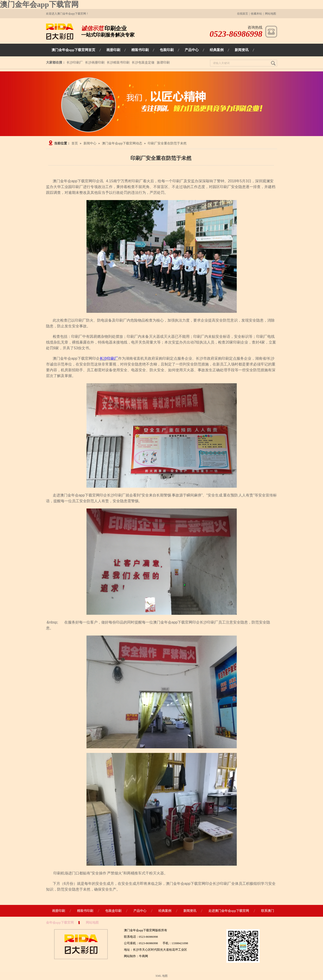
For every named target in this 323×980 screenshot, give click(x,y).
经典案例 (165, 911)
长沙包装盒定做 (143, 62)
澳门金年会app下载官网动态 (122, 143)
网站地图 (271, 14)
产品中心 (140, 911)
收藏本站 (256, 14)
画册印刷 (58, 911)
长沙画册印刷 (95, 62)
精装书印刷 (85, 911)
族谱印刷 (163, 62)
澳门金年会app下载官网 (39, 4)
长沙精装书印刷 (118, 62)
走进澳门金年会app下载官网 (229, 911)
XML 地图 (161, 976)
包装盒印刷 (113, 911)
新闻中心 (90, 143)
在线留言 (243, 14)
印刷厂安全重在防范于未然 (167, 143)
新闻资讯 (190, 911)
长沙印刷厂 (75, 62)
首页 (75, 143)
